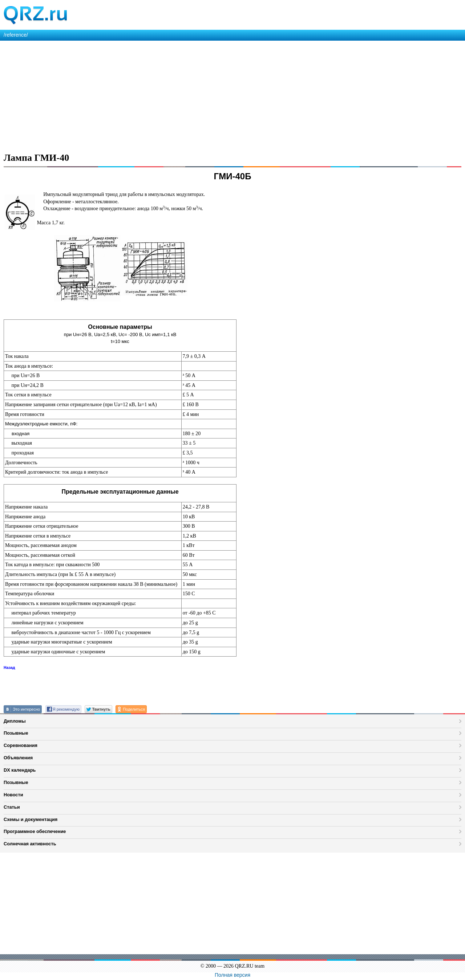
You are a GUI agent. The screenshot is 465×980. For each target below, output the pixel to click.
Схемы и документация (31, 819)
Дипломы (15, 721)
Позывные (16, 733)
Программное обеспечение (35, 831)
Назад (9, 667)
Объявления (18, 758)
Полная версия (232, 975)
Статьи (12, 807)
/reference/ (16, 35)
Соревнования (21, 745)
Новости (13, 795)
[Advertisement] (218, 95)
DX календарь (20, 770)
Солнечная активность (30, 844)
